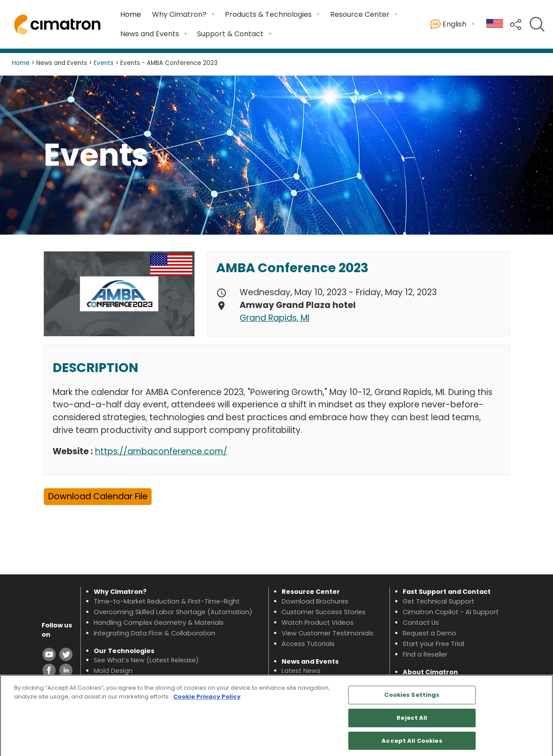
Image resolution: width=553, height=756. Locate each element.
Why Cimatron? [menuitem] (179, 14)
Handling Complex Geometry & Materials (159, 623)
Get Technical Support (439, 601)
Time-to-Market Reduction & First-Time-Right (167, 601)
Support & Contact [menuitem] (230, 34)
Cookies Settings (412, 698)
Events (104, 63)
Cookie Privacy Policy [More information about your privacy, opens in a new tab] (207, 700)
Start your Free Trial (433, 644)
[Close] (539, 719)
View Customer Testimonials (328, 633)
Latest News (301, 671)
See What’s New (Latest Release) (146, 660)
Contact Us (421, 623)
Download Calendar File (98, 496)
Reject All (412, 721)
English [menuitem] (448, 25)
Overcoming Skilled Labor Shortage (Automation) (173, 612)
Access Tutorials (308, 644)
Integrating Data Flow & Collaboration (154, 633)
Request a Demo (429, 633)
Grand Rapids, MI (275, 318)
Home (131, 14)
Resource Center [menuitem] (360, 14)
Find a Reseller (425, 654)
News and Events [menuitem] (150, 34)
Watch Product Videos (318, 623)
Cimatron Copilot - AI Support (451, 612)
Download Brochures (315, 601)
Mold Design (113, 671)
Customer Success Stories (324, 612)
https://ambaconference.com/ (161, 451)
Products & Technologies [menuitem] (268, 14)
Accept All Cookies (412, 744)
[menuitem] (131, 15)
